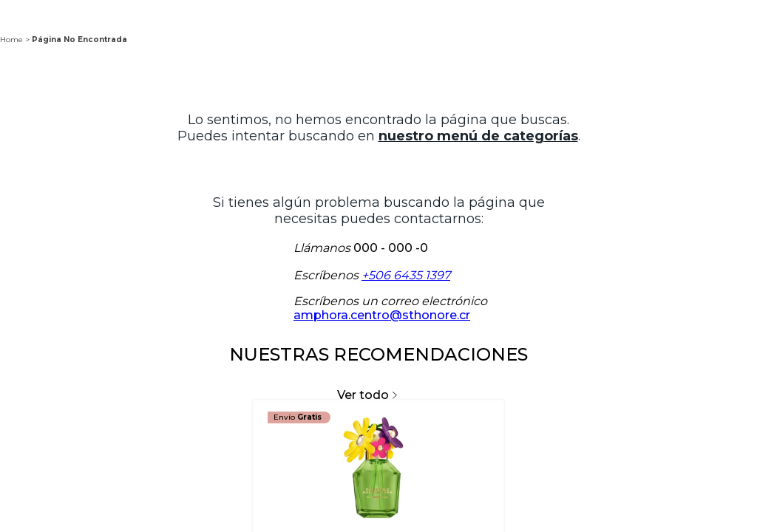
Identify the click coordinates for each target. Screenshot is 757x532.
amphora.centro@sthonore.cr (382, 315)
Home (11, 40)
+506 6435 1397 (406, 275)
